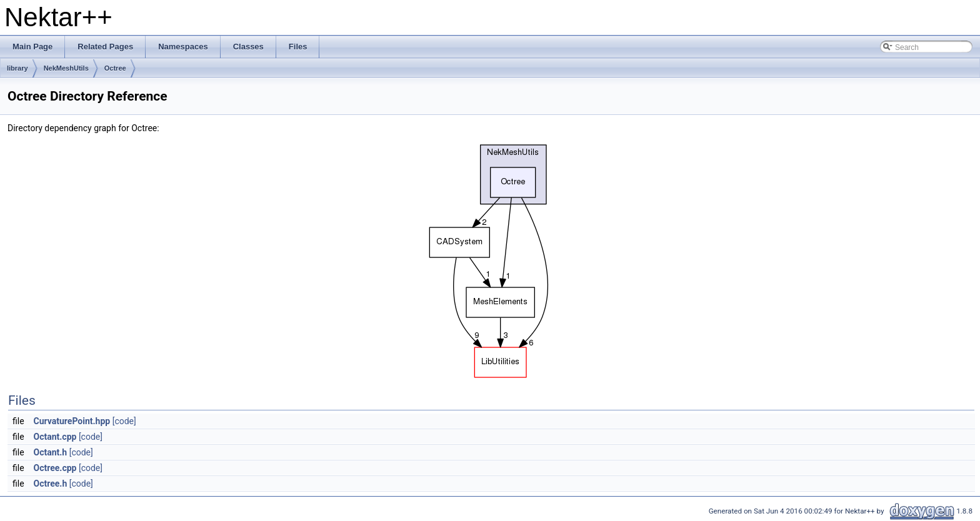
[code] (124, 421)
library (17, 68)
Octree (115, 68)
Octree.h (51, 484)
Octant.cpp (55, 437)
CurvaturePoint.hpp (72, 421)
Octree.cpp (55, 468)
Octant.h (51, 452)
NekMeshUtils (66, 68)
